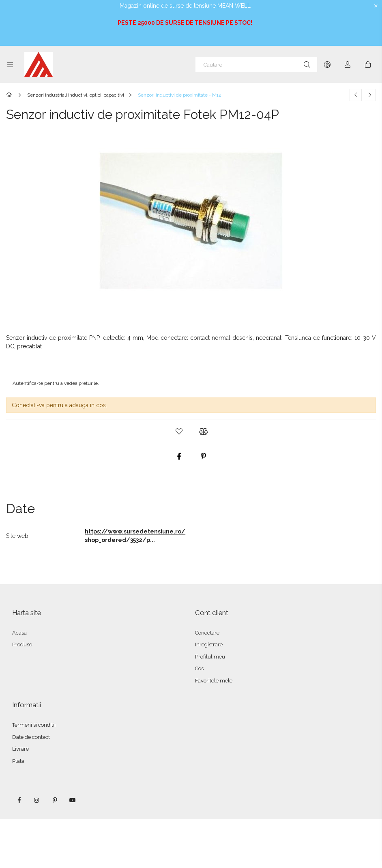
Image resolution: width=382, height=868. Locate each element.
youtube (73, 800)
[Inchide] (376, 6)
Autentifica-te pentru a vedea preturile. (56, 383)
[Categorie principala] (10, 95)
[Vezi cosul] (368, 65)
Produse (22, 645)
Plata (18, 761)
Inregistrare (209, 645)
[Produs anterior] (356, 95)
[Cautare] (256, 65)
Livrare (20, 749)
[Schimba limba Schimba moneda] (327, 65)
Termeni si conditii (34, 725)
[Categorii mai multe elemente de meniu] (10, 65)
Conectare (207, 633)
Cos (199, 668)
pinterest (55, 800)
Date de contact (31, 737)
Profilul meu (210, 657)
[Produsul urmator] (370, 95)
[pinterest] (203, 456)
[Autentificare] (348, 65)
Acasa (19, 633)
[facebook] (179, 456)
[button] (179, 432)
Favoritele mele (214, 681)
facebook (19, 800)
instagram (37, 800)
